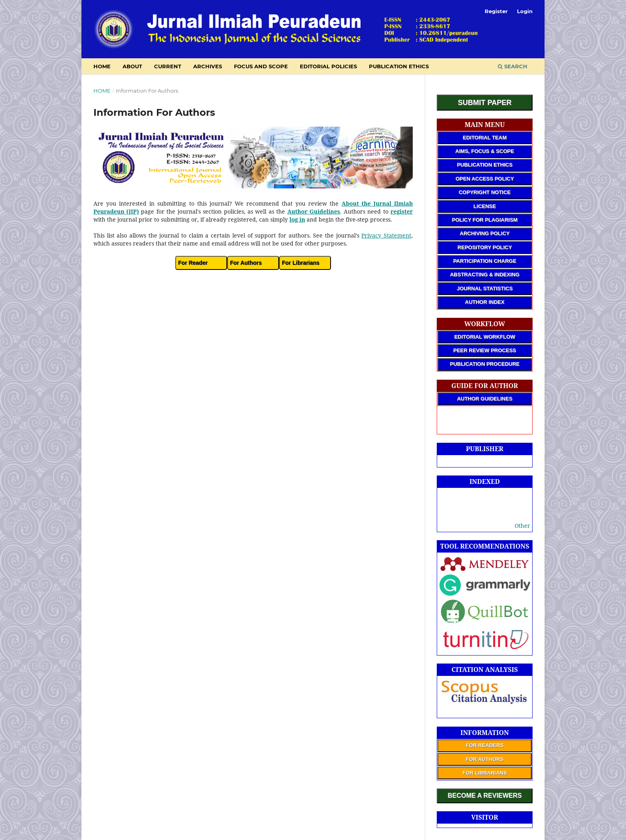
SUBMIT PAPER (485, 103)
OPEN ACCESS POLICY (485, 179)
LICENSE (485, 206)
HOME (102, 66)
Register (496, 11)
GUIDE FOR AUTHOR (485, 386)
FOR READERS (485, 745)
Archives (208, 66)
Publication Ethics (399, 66)
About (132, 66)
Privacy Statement (386, 235)
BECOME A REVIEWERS (485, 795)
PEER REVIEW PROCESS (484, 350)
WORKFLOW (485, 324)
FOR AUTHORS (485, 759)
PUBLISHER (485, 449)
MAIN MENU (485, 125)
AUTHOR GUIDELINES (485, 399)
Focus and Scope (261, 66)
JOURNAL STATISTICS (485, 288)
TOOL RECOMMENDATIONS (485, 546)
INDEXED (485, 481)
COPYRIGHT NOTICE (485, 192)
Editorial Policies (328, 66)
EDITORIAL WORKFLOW (485, 337)
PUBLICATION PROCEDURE (485, 364)
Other (522, 526)
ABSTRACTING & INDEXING (485, 274)
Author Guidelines (314, 211)
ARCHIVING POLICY (485, 233)
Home (102, 91)
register (402, 211)
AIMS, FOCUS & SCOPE (484, 151)
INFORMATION (484, 733)
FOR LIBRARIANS (484, 773)
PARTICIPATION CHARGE (485, 261)
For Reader (193, 263)
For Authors (246, 263)
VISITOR (484, 817)
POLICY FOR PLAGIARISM (485, 220)
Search (513, 66)
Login (525, 11)
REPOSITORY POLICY (485, 247)
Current (168, 66)
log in (297, 219)
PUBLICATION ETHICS (484, 165)
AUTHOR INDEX (485, 302)
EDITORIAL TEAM (485, 138)
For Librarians (301, 263)
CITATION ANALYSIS (485, 670)
